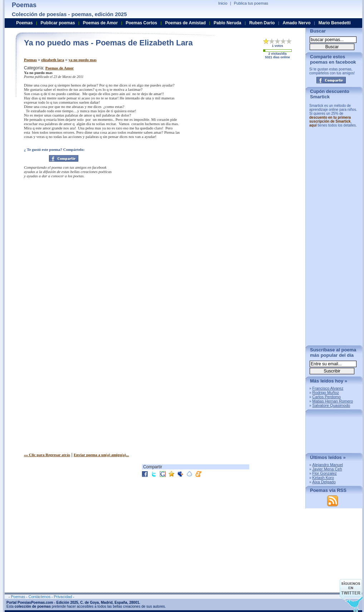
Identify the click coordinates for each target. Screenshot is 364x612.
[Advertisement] (163, 359)
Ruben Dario (262, 23)
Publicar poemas (58, 23)
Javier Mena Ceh (327, 469)
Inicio (223, 3)
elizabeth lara (53, 60)
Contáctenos (39, 597)
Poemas (30, 60)
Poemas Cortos (141, 23)
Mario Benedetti (335, 23)
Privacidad (63, 597)
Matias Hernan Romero (333, 401)
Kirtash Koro (323, 478)
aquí (313, 125)
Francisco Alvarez (328, 388)
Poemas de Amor (60, 68)
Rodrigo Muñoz (326, 393)
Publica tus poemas (251, 3)
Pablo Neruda (227, 23)
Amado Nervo (296, 23)
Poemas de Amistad (186, 23)
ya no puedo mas (82, 60)
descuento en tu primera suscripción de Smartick (330, 119)
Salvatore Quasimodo (331, 405)
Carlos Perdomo (326, 397)
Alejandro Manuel (328, 465)
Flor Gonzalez (324, 473)
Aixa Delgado (324, 482)
